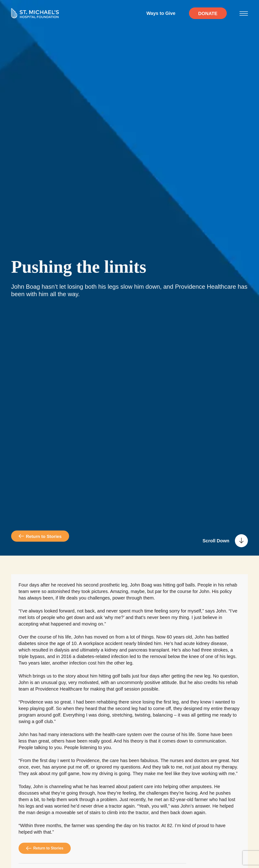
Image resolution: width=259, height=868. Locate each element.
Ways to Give (161, 13)
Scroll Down (216, 541)
